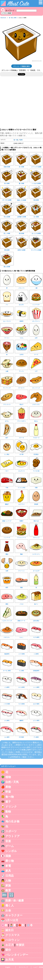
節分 (8, 950)
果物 (8, 787)
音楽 (8, 841)
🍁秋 (21, 925)
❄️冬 (30, 925)
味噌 (15, 18)
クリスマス (13, 935)
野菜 (8, 792)
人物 (8, 881)
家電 (8, 866)
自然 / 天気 (12, 782)
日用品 (10, 876)
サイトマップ (23, 967)
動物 (8, 812)
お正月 (10, 945)
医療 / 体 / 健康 (15, 900)
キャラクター (14, 915)
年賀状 (20, 945)
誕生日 (10, 930)
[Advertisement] (21, 104)
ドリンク (11, 807)
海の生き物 (12, 821)
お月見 (10, 960)
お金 (8, 910)
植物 (8, 777)
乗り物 (10, 861)
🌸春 (4, 925)
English (8, 967)
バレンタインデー (17, 955)
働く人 (10, 905)
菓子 (8, 802)
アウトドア (13, 836)
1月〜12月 (12, 920)
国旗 (8, 856)
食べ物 (11, 18)
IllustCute (3, 18)
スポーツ (11, 831)
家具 (8, 871)
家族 (8, 885)
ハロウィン (13, 940)
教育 (8, 890)
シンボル (11, 851)
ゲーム (10, 846)
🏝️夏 (13, 925)
